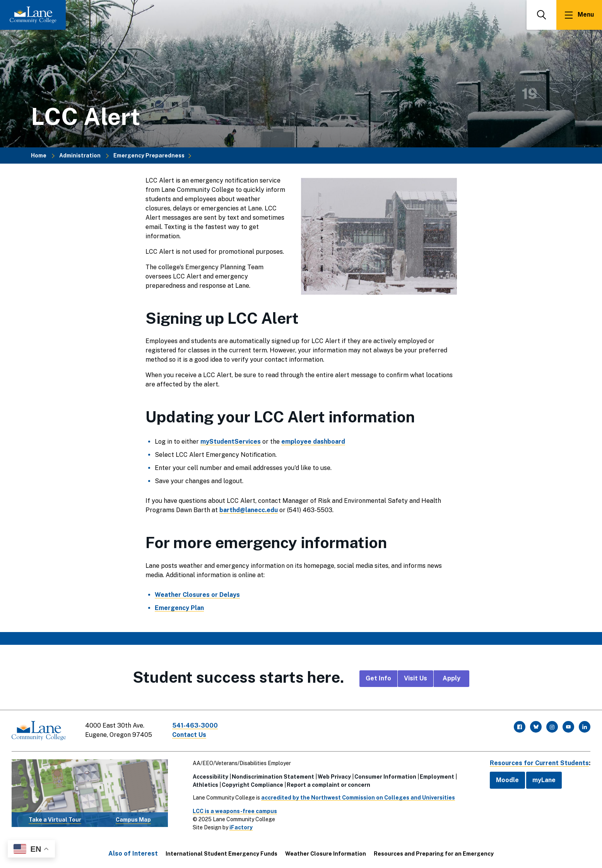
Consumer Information (385, 777)
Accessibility (210, 777)
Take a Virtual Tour (55, 820)
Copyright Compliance (252, 785)
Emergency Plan (179, 608)
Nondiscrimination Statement (273, 777)
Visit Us (416, 678)
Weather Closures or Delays (197, 595)
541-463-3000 (195, 725)
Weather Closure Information (326, 854)
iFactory (241, 827)
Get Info (378, 678)
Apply (451, 678)
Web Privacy (334, 777)
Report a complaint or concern (328, 785)
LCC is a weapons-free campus (235, 811)
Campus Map (133, 820)
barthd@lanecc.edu (249, 510)
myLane (544, 780)
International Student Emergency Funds (221, 854)
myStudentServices (231, 442)
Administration (80, 155)
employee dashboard (313, 442)
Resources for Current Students (539, 763)
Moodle (507, 780)
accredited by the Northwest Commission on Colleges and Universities (358, 798)
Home (39, 155)
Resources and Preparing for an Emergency (434, 854)
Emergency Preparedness (149, 155)
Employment (437, 777)
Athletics (205, 785)
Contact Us (189, 735)
